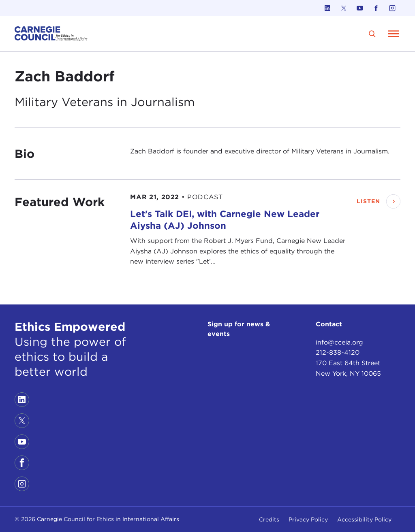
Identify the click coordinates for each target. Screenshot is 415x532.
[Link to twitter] (344, 8)
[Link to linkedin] (327, 8)
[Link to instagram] (392, 8)
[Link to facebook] (376, 8)
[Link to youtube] (360, 8)
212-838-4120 (338, 352)
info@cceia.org (339, 342)
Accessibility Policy (364, 519)
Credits (269, 519)
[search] (372, 34)
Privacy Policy (308, 519)
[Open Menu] (394, 34)
